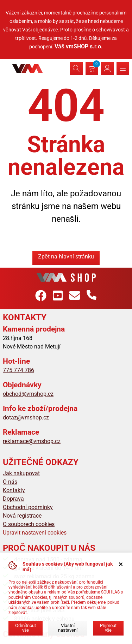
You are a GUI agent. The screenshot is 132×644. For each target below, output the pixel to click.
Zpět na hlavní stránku (66, 257)
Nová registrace (22, 516)
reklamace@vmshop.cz (32, 441)
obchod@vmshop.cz (28, 394)
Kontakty (14, 490)
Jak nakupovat (21, 473)
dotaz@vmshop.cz (26, 418)
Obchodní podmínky (28, 507)
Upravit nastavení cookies (35, 533)
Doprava (13, 499)
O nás (10, 482)
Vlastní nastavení (68, 628)
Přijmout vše (108, 628)
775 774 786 (18, 370)
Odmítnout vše (26, 628)
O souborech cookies (29, 524)
